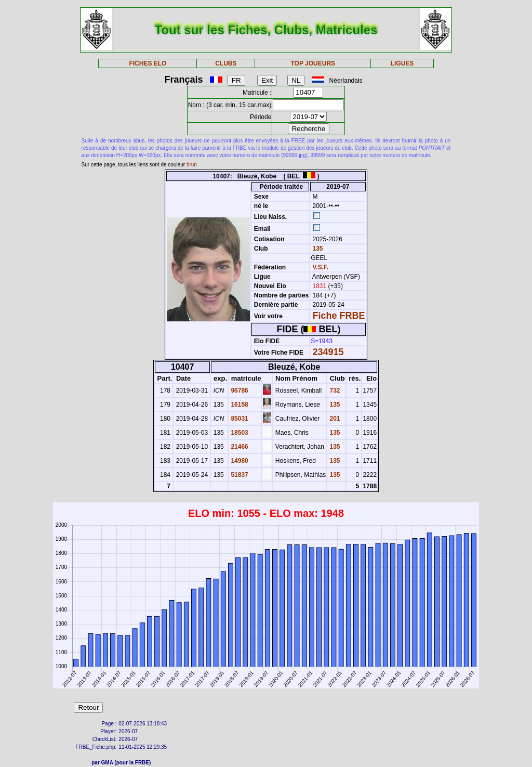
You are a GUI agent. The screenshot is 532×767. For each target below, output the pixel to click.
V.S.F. (321, 267)
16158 (239, 405)
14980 (239, 461)
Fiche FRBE (339, 316)
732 (334, 391)
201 (334, 419)
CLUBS (226, 63)
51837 (239, 475)
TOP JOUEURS (313, 63)
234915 (328, 352)
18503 (239, 433)
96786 (239, 391)
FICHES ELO (148, 63)
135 (317, 249)
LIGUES (402, 63)
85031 (239, 419)
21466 (239, 447)
